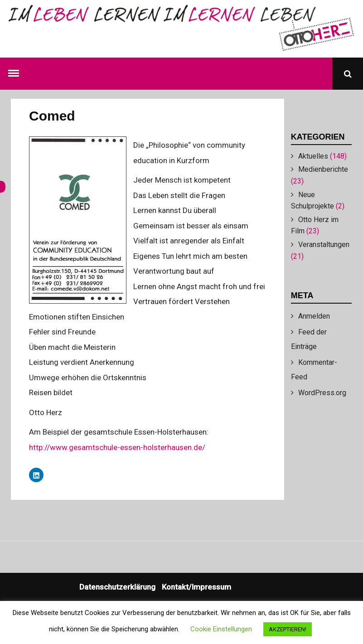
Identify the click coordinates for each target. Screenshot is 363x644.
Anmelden (314, 316)
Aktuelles (313, 156)
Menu (15, 71)
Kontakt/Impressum (196, 587)
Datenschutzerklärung (117, 587)
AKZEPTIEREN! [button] (288, 629)
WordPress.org (322, 393)
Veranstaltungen (324, 245)
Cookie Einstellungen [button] (221, 629)
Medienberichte (323, 169)
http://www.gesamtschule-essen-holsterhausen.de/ (117, 447)
